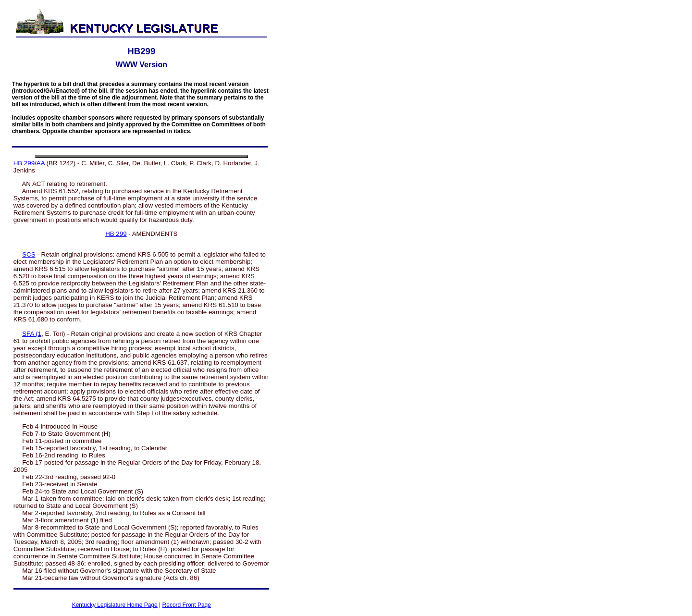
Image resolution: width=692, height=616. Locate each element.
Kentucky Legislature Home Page (115, 605)
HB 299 (24, 163)
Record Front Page (187, 605)
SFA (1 (32, 334)
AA (41, 163)
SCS (29, 254)
